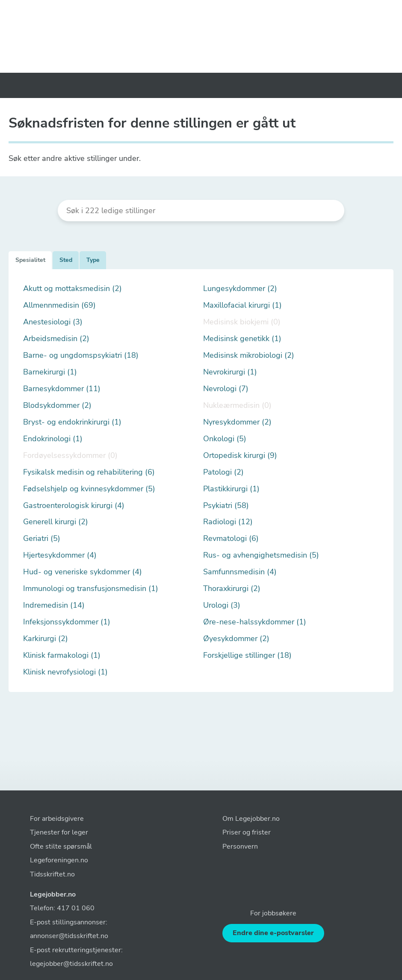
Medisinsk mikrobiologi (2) (249, 355)
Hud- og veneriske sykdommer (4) (83, 572)
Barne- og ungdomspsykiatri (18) (81, 355)
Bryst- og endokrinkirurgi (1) (72, 422)
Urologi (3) (222, 605)
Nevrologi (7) (226, 389)
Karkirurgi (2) (46, 639)
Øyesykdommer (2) (236, 639)
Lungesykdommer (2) (240, 289)
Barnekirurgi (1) (50, 372)
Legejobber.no (53, 894)
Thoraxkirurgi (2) (232, 589)
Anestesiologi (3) (53, 322)
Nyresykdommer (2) (237, 422)
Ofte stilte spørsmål (61, 846)
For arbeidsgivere (57, 819)
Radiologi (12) (228, 522)
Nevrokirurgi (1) (230, 372)
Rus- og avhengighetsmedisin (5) (261, 555)
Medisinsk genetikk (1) (242, 339)
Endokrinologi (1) (53, 439)
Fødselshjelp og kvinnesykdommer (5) (89, 489)
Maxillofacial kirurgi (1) (242, 305)
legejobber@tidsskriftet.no (71, 964)
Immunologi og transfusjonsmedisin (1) (91, 589)
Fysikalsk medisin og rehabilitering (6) (89, 472)
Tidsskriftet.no (52, 874)
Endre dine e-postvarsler (273, 933)
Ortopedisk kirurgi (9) (240, 456)
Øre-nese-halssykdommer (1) (255, 622)
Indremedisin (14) (54, 605)
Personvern (240, 846)
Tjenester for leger (59, 832)
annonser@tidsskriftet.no (69, 936)
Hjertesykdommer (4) (60, 555)
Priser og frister (247, 832)
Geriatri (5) (42, 539)
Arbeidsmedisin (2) (56, 339)
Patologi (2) (223, 472)
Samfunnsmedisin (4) (240, 572)
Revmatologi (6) (231, 539)
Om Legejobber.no (251, 819)
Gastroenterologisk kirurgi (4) (74, 506)
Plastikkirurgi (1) (231, 489)
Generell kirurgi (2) (56, 522)
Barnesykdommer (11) (62, 389)
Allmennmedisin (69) (59, 305)
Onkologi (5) (225, 439)
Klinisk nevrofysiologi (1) (65, 672)
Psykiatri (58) (226, 506)
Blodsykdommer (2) (57, 405)
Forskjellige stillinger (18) (247, 655)
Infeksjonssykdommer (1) (67, 622)
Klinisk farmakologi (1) (62, 655)
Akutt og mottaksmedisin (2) (72, 289)
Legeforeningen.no (59, 860)
